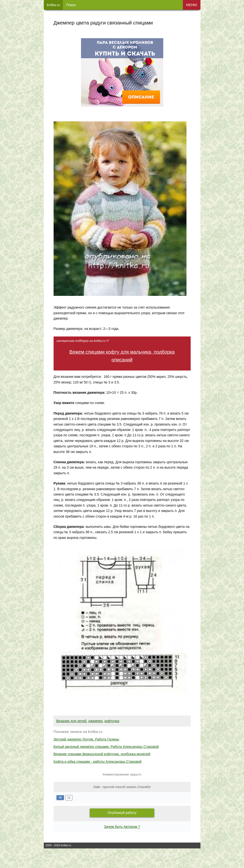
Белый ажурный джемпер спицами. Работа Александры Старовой (106, 747)
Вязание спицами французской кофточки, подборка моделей (102, 754)
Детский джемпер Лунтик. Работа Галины (86, 739)
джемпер (95, 721)
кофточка (112, 721)
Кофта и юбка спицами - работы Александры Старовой (98, 762)
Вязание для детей (71, 721)
